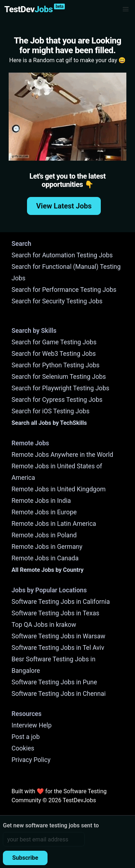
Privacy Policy (31, 760)
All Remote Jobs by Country (48, 570)
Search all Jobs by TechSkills (49, 423)
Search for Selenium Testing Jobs (59, 377)
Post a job (26, 737)
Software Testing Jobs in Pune (54, 682)
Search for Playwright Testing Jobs (60, 388)
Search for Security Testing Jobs (57, 301)
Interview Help (31, 725)
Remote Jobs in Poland (44, 535)
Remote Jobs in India (41, 501)
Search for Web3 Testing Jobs (54, 354)
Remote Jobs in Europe (44, 512)
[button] (126, 9)
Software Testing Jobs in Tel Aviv (58, 648)
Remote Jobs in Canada (45, 558)
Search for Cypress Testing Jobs (57, 400)
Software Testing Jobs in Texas (55, 613)
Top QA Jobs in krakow (44, 625)
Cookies (23, 748)
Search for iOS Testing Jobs (51, 411)
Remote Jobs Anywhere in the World (62, 455)
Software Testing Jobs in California (61, 602)
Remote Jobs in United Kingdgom (58, 489)
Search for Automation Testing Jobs (62, 255)
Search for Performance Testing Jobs (64, 290)
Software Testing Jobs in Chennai (59, 694)
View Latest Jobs (64, 206)
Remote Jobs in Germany (47, 547)
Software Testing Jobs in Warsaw (58, 636)
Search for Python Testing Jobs (55, 365)
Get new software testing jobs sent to (51, 825)
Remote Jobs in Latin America (54, 524)
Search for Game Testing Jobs (54, 342)
